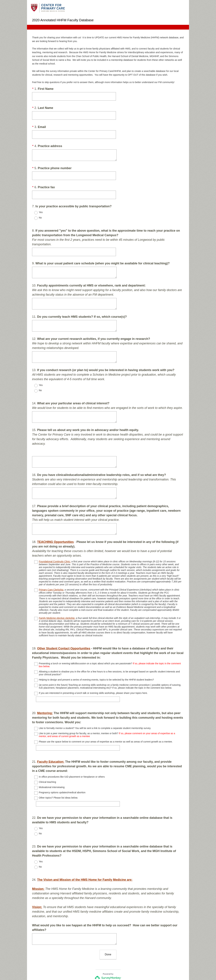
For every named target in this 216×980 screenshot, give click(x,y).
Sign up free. (125, 958)
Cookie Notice (113, 967)
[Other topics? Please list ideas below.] (79, 789)
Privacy (101, 967)
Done (108, 930)
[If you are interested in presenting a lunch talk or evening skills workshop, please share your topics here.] (79, 690)
